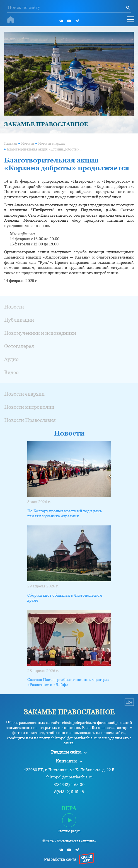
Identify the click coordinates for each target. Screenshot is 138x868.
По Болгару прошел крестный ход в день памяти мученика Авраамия (65, 513)
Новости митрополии (29, 407)
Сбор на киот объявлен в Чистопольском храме (65, 598)
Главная (11, 144)
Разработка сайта (60, 859)
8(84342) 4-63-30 (69, 785)
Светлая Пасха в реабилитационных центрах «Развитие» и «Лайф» (68, 682)
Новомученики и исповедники (40, 333)
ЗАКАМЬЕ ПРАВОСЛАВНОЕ (46, 124)
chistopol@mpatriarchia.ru (69, 777)
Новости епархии (51, 144)
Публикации (19, 320)
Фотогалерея (19, 346)
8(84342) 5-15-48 (69, 792)
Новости (28, 144)
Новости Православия (30, 420)
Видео (11, 372)
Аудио (11, 359)
